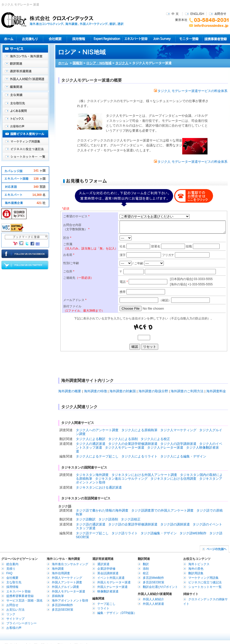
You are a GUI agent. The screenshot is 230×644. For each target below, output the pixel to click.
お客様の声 (25, 126)
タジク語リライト (125, 533)
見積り (30, 39)
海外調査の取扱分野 (153, 391)
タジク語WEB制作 (193, 533)
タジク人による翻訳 (91, 439)
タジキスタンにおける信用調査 (173, 479)
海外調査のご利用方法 (187, 391)
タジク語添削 (108, 519)
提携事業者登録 (215, 39)
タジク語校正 (131, 519)
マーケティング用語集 (25, 142)
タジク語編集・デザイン (159, 533)
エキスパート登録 (136, 39)
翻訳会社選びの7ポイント (160, 587)
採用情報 (79, 39)
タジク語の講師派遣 (175, 524)
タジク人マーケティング (178, 430)
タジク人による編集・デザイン (183, 456)
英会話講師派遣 (108, 573)
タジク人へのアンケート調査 (97, 430)
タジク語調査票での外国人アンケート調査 (162, 510)
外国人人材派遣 (153, 604)
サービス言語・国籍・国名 (25, 601)
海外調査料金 (216, 391)
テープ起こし (106, 604)
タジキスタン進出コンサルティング (121, 479)
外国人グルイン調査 (65, 587)
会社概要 (55, 39)
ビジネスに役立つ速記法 (25, 149)
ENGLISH (194, 14)
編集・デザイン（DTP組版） (117, 613)
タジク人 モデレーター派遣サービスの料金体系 (191, 91)
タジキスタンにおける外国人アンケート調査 (144, 475)
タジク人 (122, 63)
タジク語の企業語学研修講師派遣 (133, 524)
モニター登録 (189, 39)
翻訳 (146, 564)
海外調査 (58, 569)
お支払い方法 (15, 610)
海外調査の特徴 (95, 391)
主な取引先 (25, 104)
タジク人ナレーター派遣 (165, 447)
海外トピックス (25, 119)
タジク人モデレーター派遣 (125, 447)
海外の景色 (196, 569)
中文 (173, 14)
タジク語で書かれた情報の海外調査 (102, 510)
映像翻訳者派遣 (108, 591)
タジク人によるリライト (139, 456)
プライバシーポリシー (21, 623)
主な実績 (25, 96)
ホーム (63, 63)
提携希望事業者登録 (20, 596)
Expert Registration (107, 39)
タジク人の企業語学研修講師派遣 (133, 444)
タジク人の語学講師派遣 (178, 444)
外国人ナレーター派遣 (112, 587)
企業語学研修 (106, 569)
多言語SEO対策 (63, 610)
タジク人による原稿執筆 (139, 430)
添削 (146, 569)
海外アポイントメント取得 (70, 601)
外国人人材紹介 (153, 599)
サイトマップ (15, 619)
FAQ (9, 573)
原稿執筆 (58, 596)
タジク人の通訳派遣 (91, 444)
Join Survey (162, 39)
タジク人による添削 (123, 439)
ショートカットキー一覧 (25, 157)
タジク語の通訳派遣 (91, 524)
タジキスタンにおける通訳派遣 (99, 487)
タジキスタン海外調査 (92, 475)
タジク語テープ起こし (92, 533)
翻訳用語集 (196, 573)
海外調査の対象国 (123, 391)
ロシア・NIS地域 (99, 63)
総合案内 (12, 564)
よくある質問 (25, 111)
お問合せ (218, 14)
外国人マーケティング (67, 578)
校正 (146, 573)
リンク (11, 614)
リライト (103, 608)
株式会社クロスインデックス (62, 20)
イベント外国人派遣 (111, 578)
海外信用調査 (61, 573)
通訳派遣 (103, 564)
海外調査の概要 (70, 391)
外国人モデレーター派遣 (68, 591)
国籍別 (77, 63)
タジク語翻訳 (86, 519)
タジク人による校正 (155, 439)
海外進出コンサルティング (70, 564)
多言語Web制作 (62, 605)
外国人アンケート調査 (67, 582)
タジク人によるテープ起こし (97, 456)
